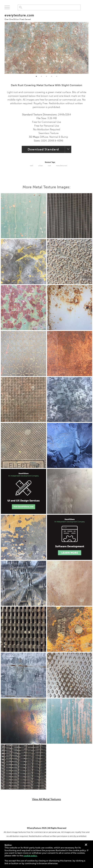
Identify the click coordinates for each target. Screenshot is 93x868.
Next (91, 42)
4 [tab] (52, 76)
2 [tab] (41, 76)
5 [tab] (57, 76)
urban (40, 166)
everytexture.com (19, 17)
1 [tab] (36, 76)
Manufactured (62, 166)
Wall (31, 166)
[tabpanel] (46, 42)
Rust (49, 166)
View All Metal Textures (46, 799)
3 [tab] (46, 76)
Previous (2, 42)
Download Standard (43, 149)
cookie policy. (30, 856)
